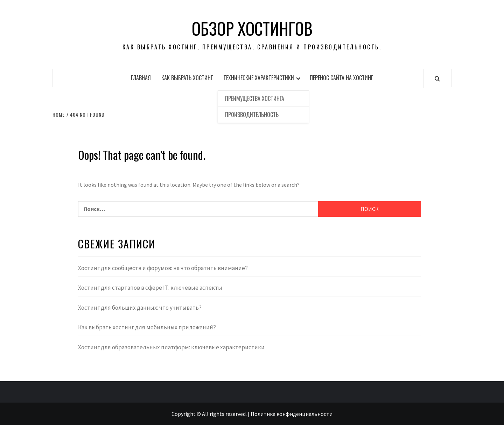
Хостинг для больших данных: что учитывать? (140, 308)
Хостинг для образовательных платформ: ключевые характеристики (171, 347)
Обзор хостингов (252, 28)
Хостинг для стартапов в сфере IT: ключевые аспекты (150, 288)
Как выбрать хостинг (187, 78)
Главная (141, 78)
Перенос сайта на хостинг (341, 78)
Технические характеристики (259, 78)
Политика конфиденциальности (292, 414)
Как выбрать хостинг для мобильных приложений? (147, 327)
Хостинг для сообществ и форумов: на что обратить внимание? (163, 268)
